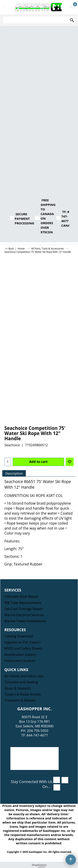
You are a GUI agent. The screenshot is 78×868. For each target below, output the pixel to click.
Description (14, 473)
